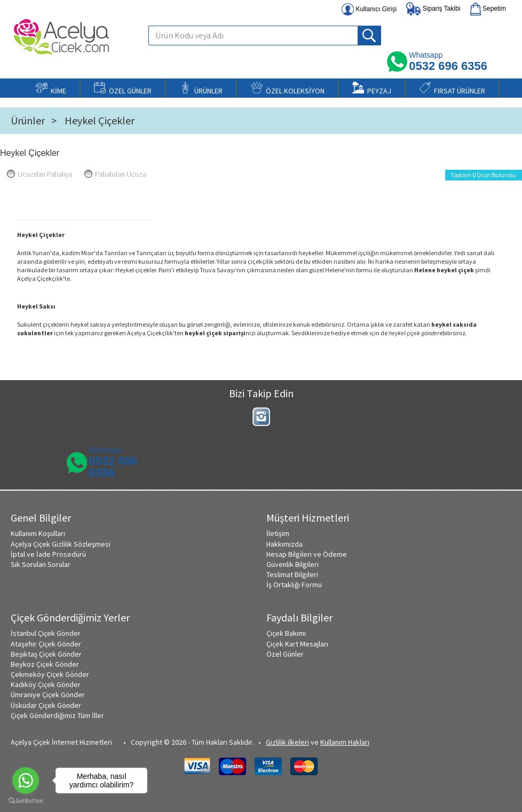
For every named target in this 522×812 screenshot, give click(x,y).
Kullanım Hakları (345, 742)
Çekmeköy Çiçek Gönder (50, 674)
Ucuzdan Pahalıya (39, 174)
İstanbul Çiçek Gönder (46, 633)
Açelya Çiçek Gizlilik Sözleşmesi (61, 544)
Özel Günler (285, 654)
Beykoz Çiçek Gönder (45, 664)
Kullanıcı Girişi (369, 9)
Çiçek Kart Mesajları (297, 644)
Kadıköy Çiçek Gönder (46, 684)
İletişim (278, 533)
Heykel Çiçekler (100, 121)
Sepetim (488, 9)
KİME (51, 89)
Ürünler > (34, 121)
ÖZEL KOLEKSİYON (288, 89)
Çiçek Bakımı (286, 633)
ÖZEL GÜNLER (123, 89)
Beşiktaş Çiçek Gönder (46, 654)
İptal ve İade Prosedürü (48, 554)
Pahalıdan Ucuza (115, 174)
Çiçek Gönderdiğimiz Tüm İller (57, 715)
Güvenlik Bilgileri (292, 564)
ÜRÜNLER (201, 89)
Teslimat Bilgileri (292, 574)
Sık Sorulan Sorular (41, 564)
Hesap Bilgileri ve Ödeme (307, 554)
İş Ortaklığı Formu (294, 585)
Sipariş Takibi (433, 9)
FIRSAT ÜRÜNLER (452, 89)
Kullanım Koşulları (38, 533)
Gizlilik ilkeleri (287, 742)
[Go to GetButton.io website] (26, 801)
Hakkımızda (284, 544)
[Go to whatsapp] (26, 781)
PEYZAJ (372, 89)
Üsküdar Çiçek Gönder (46, 705)
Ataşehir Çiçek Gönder (46, 644)
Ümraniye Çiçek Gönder (48, 695)
